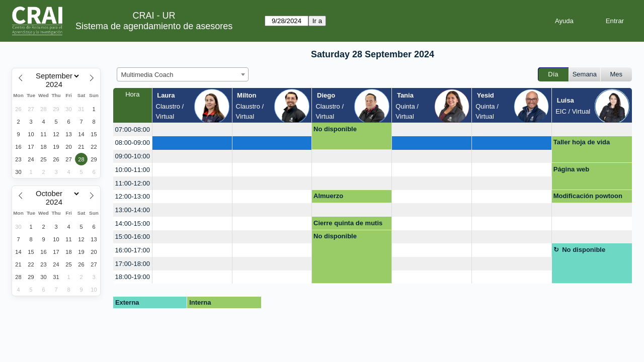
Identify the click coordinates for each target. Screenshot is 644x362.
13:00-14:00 (133, 210)
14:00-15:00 (133, 223)
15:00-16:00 (133, 237)
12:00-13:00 (133, 196)
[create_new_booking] (192, 129)
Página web (572, 169)
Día (553, 74)
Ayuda (564, 21)
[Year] (56, 84)
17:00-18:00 (133, 264)
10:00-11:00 (133, 170)
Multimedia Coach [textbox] (147, 75)
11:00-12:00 (133, 183)
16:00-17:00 (133, 250)
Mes (617, 74)
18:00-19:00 (133, 277)
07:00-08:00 (133, 129)
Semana (585, 74)
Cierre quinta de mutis (348, 223)
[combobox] (183, 74)
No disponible (335, 129)
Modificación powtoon (588, 196)
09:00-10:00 (133, 156)
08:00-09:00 (133, 143)
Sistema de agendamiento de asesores (154, 26)
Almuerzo (328, 196)
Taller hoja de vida (582, 142)
